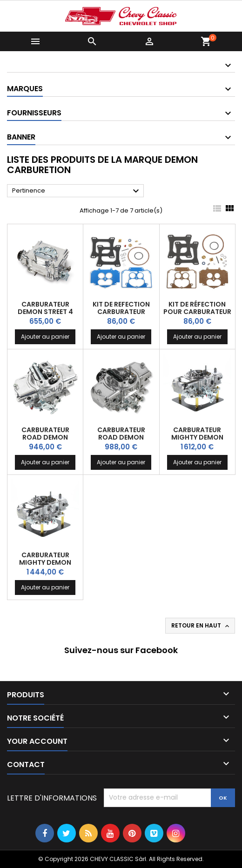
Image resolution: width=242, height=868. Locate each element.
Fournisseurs (34, 113)
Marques (25, 89)
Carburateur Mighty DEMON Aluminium (45, 562)
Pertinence (77, 191)
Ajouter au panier (45, 337)
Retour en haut (201, 626)
